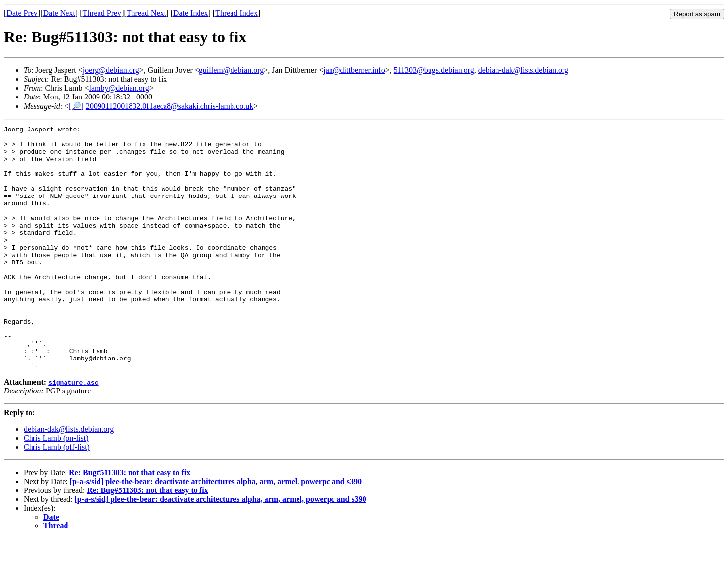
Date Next (59, 13)
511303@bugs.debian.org (434, 70)
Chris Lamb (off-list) (57, 496)
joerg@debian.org (111, 70)
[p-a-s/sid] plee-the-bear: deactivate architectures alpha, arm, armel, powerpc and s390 (216, 530)
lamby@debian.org (119, 88)
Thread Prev (102, 13)
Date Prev (22, 13)
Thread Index (236, 13)
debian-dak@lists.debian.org (523, 70)
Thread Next (146, 13)
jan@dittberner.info (354, 70)
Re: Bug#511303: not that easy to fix (130, 521)
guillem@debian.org (231, 70)
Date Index (191, 13)
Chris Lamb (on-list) (56, 487)
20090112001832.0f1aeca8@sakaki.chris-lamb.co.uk (169, 106)
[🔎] (76, 106)
